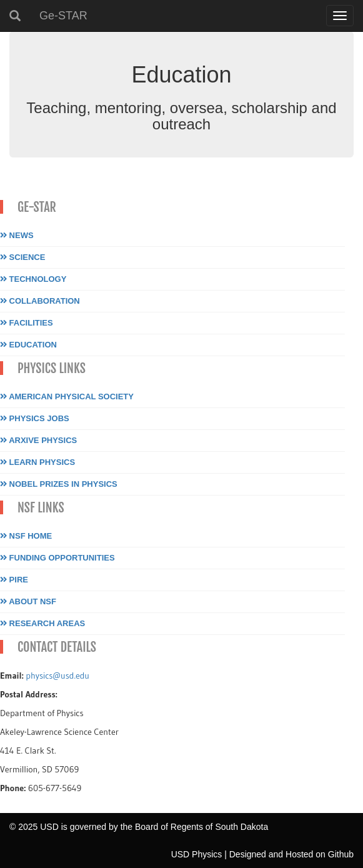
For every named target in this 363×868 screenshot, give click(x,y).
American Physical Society (67, 397)
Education (28, 345)
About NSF (28, 601)
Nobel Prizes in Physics (59, 484)
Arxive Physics (38, 440)
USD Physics (197, 854)
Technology (33, 279)
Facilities (27, 323)
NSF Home (26, 536)
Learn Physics (37, 462)
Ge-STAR (63, 16)
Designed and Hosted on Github (291, 854)
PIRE (14, 580)
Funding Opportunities (57, 558)
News (17, 235)
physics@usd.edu (57, 676)
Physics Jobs (35, 418)
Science (22, 257)
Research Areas (42, 623)
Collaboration (40, 301)
